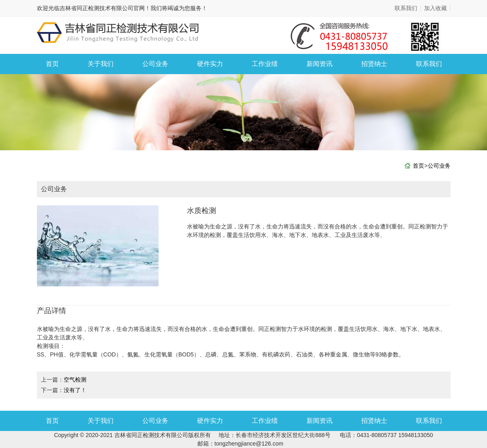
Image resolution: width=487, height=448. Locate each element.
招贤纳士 (374, 64)
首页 (52, 64)
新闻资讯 (320, 64)
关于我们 (101, 64)
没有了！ (75, 390)
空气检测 (75, 380)
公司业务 (155, 64)
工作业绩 (265, 64)
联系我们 (406, 8)
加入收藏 (436, 8)
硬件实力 (210, 64)
